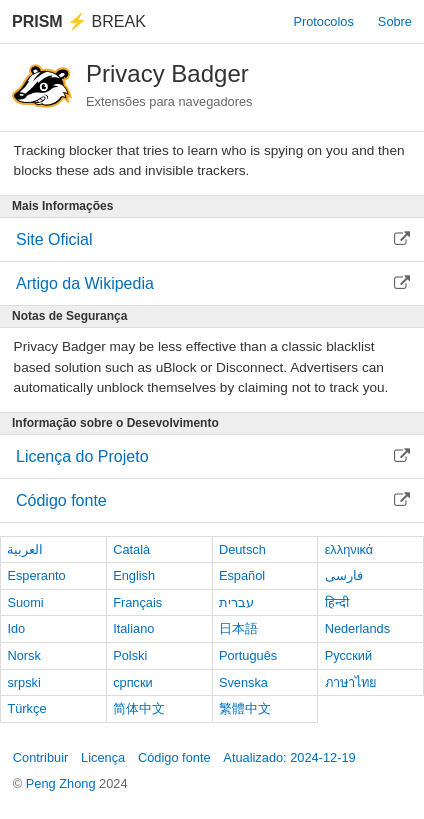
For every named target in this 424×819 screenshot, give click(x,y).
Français (137, 602)
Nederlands (357, 628)
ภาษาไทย (351, 682)
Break (79, 21)
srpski (23, 682)
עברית (236, 602)
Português (248, 655)
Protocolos (323, 21)
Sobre (395, 21)
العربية (25, 549)
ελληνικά (349, 549)
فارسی (344, 575)
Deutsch (242, 549)
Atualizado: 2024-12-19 (289, 757)
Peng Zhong (62, 783)
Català (131, 549)
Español (242, 575)
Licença (103, 757)
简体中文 (139, 708)
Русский (348, 655)
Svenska (243, 682)
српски (133, 682)
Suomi (25, 602)
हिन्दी (337, 602)
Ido (16, 628)
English (134, 575)
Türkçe (26, 708)
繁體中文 (245, 708)
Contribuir (40, 757)
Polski (130, 655)
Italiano (133, 628)
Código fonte (174, 757)
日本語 (238, 628)
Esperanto (36, 575)
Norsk (23, 655)
